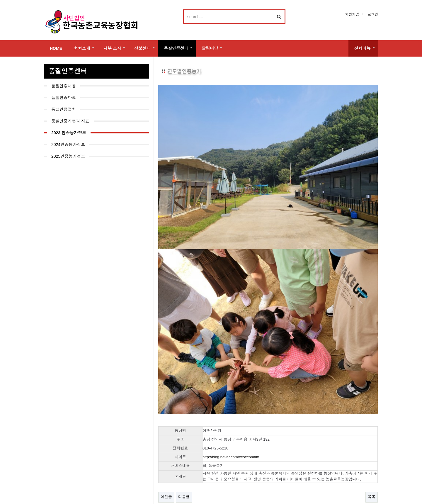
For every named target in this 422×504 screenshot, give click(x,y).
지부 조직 (112, 48)
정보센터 (142, 48)
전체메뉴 (363, 48)
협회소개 (82, 48)
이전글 (166, 431)
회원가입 (352, 14)
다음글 (184, 431)
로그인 (373, 14)
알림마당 (210, 48)
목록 (372, 431)
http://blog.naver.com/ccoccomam (231, 391)
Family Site (349, 486)
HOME (56, 48)
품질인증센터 (176, 48)
